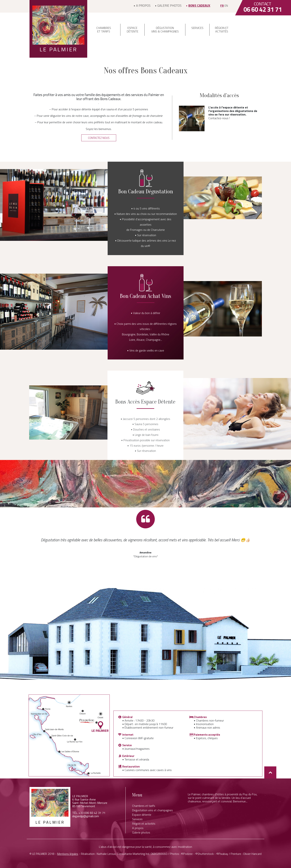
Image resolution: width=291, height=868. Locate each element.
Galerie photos (169, 6)
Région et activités (222, 30)
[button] (99, 138)
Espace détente (133, 30)
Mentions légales (68, 854)
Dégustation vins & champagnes (165, 30)
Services (197, 28)
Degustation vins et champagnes (152, 810)
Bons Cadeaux (199, 6)
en (226, 6)
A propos (143, 6)
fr (222, 6)
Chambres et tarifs (104, 30)
